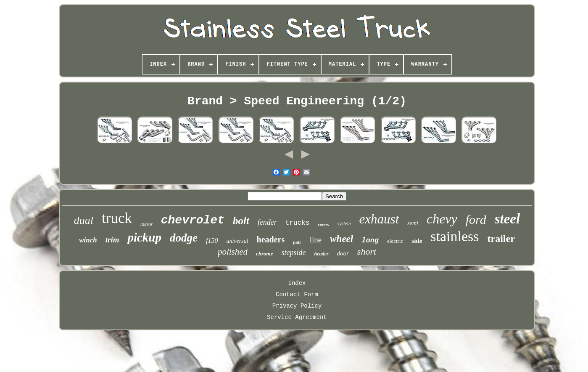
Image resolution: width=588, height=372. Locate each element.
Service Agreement (297, 317)
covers (323, 225)
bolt (241, 221)
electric (395, 241)
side (417, 241)
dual (84, 220)
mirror (146, 224)
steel (507, 219)
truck (117, 218)
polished (233, 252)
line (316, 240)
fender (267, 222)
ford (476, 219)
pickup (144, 237)
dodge (184, 238)
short (367, 251)
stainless (455, 236)
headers (271, 239)
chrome (264, 254)
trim (112, 240)
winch (88, 240)
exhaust (379, 219)
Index (297, 283)
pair (297, 242)
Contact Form (297, 295)
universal (237, 241)
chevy (442, 219)
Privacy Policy (297, 306)
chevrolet (193, 220)
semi (413, 223)
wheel (341, 239)
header (322, 254)
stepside (294, 252)
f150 (212, 240)
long (370, 240)
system (344, 223)
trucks (298, 223)
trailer (501, 239)
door (343, 253)
